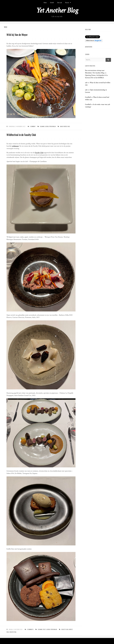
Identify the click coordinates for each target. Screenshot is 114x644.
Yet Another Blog (57, 10)
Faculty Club (39, 153)
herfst (71, 629)
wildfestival (13, 632)
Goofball (88, 97)
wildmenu (15, 146)
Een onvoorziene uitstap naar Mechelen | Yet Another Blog (95, 72)
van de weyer (63, 126)
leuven (47, 126)
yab (86, 83)
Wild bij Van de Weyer (17, 35)
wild (69, 126)
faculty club (65, 629)
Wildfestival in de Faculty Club (21, 135)
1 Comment (33, 126)
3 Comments (30, 629)
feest (44, 629)
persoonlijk (52, 126)
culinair (42, 126)
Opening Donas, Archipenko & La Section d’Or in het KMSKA (96, 76)
